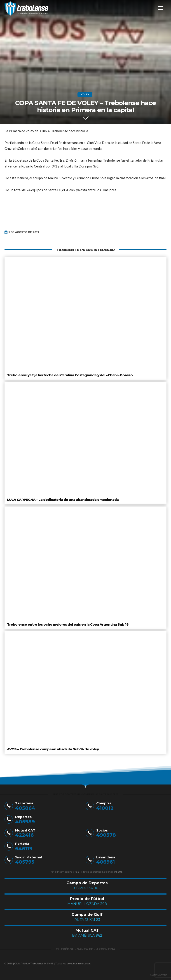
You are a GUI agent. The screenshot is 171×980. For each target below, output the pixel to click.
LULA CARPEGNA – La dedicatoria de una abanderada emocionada (63, 500)
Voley (85, 95)
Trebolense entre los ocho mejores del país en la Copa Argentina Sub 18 (68, 624)
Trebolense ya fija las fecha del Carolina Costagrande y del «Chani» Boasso (70, 375)
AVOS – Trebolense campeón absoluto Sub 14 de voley (53, 749)
